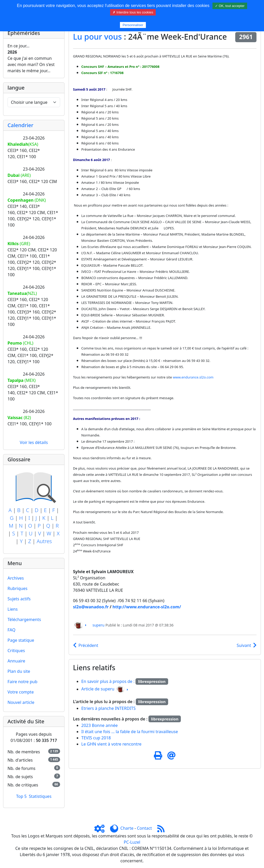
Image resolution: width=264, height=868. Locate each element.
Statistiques (40, 796)
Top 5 (21, 796)
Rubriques (17, 588)
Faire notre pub (22, 682)
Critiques (16, 651)
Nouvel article (21, 702)
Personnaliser (133, 25)
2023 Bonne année (100, 725)
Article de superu (98, 689)
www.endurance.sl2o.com (193, 377)
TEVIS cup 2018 (96, 738)
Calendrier (20, 125)
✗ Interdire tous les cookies (133, 12)
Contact (144, 828)
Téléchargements (24, 619)
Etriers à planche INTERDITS (109, 708)
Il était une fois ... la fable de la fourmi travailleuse (130, 732)
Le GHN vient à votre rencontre (111, 744)
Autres (44, 541)
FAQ (11, 630)
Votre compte (21, 692)
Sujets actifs (19, 599)
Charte (127, 828)
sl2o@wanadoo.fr (91, 607)
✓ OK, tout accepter (230, 6)
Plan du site (19, 671)
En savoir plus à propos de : (109, 681)
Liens (13, 609)
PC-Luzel (132, 842)
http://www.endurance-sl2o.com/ (147, 607)
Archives (16, 578)
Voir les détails (34, 442)
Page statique (21, 640)
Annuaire (16, 661)
